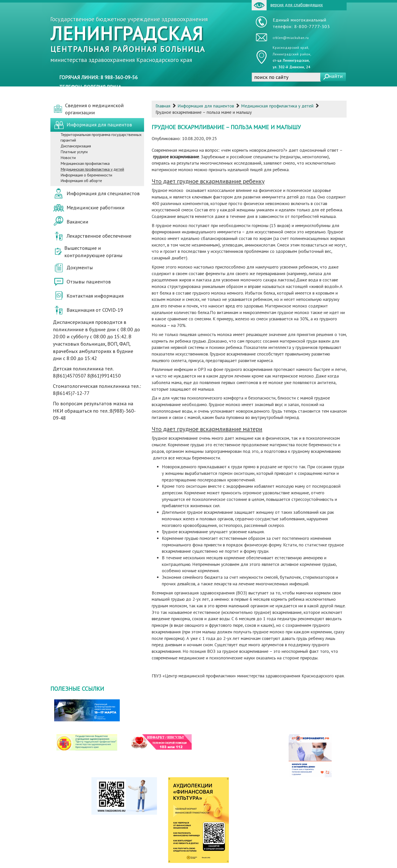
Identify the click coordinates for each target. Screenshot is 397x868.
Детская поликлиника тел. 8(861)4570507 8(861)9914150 (87, 372)
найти (336, 76)
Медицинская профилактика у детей (277, 106)
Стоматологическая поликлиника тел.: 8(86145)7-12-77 (97, 390)
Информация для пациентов (206, 106)
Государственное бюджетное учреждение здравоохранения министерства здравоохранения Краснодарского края (129, 39)
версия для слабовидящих (287, 5)
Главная (163, 106)
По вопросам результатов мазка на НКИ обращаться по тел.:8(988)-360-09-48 (94, 411)
